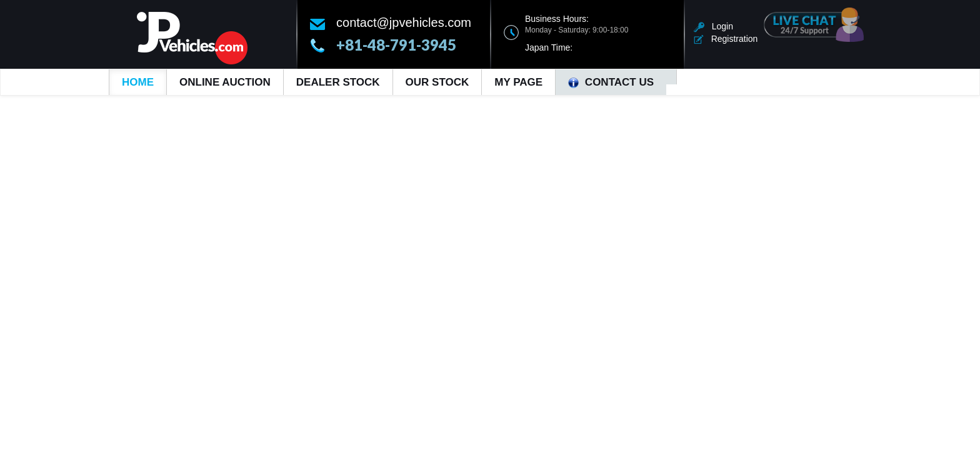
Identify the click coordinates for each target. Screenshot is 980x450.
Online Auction (225, 82)
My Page (518, 82)
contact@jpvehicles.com (404, 22)
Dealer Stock (338, 82)
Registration (726, 39)
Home (138, 82)
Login (713, 26)
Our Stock (437, 82)
